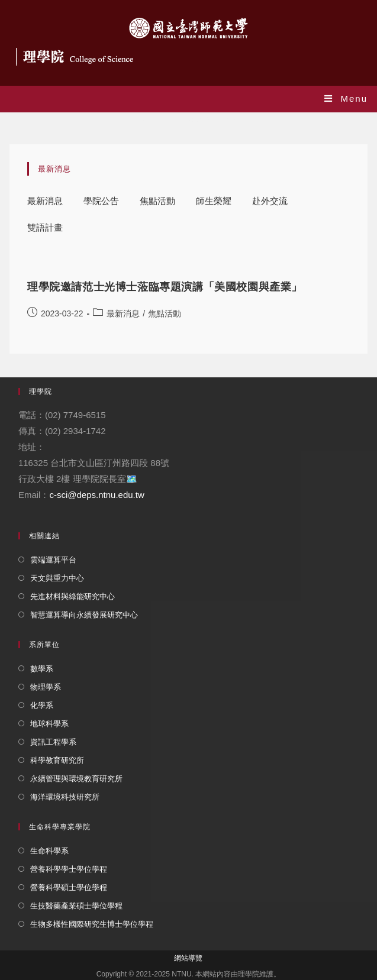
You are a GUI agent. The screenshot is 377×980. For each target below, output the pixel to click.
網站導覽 (188, 958)
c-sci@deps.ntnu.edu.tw (96, 495)
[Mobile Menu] (346, 98)
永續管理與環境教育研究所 (76, 779)
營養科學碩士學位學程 (69, 887)
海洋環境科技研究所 (65, 797)
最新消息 (45, 201)
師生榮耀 (214, 201)
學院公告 (101, 201)
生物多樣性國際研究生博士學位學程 (92, 924)
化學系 (42, 705)
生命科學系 (49, 851)
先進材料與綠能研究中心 (72, 596)
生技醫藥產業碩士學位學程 (76, 906)
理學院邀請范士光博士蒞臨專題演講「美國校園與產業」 (165, 287)
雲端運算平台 (53, 560)
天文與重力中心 (57, 578)
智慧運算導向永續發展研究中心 (84, 615)
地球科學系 (49, 724)
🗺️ (132, 479)
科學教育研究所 (57, 760)
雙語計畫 (45, 227)
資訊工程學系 (53, 742)
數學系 (42, 669)
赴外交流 (270, 201)
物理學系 (46, 687)
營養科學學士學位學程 (69, 869)
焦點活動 (157, 201)
